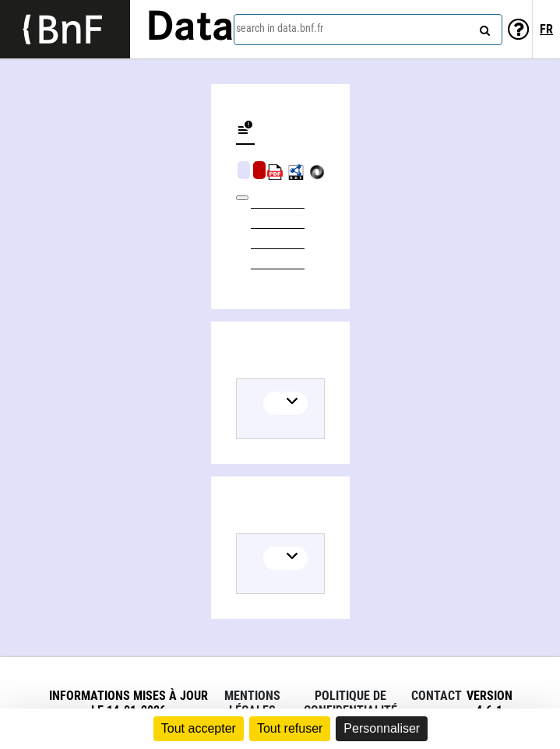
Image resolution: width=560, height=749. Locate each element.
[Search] (483, 27)
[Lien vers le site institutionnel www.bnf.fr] (65, 29)
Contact (437, 696)
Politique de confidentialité (350, 703)
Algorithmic (259, 170)
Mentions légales (252, 703)
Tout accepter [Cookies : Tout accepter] (199, 728)
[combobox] (368, 30)
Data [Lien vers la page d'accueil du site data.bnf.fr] (190, 29)
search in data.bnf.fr (280, 28)
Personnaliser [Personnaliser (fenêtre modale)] (382, 728)
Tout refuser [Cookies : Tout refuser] (290, 728)
